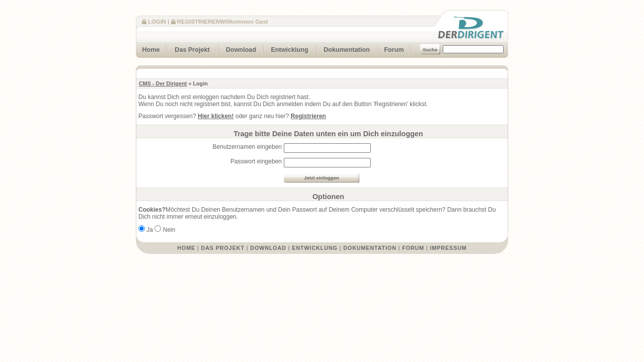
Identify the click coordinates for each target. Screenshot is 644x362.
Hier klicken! (216, 116)
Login (157, 22)
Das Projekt (188, 49)
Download (237, 49)
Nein (169, 230)
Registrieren (198, 22)
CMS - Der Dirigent (163, 83)
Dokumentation (343, 49)
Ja (150, 230)
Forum (391, 49)
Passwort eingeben (256, 161)
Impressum (449, 248)
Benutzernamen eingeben (247, 147)
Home (148, 49)
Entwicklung (286, 49)
